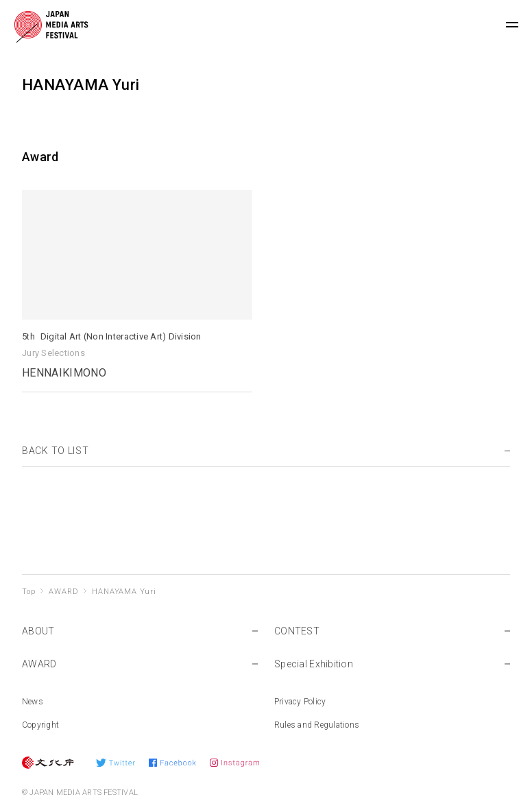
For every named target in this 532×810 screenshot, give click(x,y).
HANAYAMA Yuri (124, 592)
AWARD (63, 592)
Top (28, 592)
